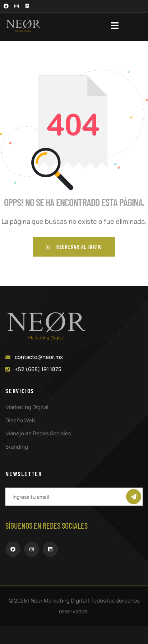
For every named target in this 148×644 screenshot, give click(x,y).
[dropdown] (118, 26)
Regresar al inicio (74, 247)
